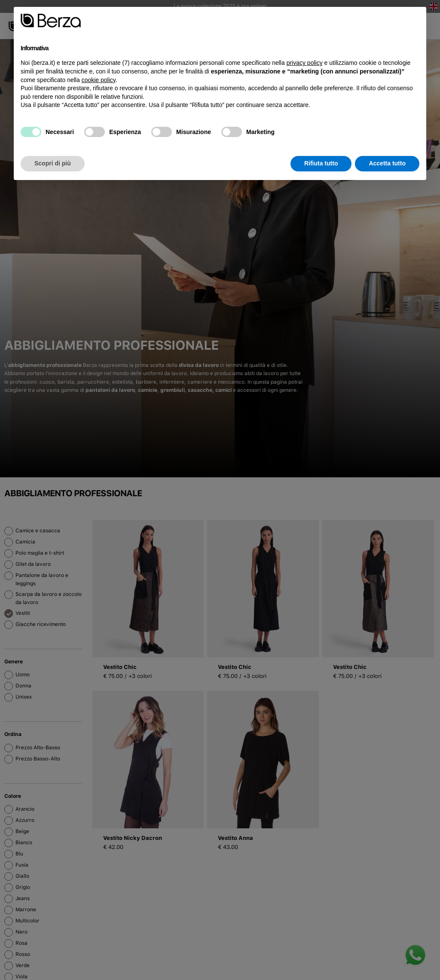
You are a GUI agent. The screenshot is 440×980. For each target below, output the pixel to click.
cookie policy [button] (99, 80)
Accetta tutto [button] (387, 163)
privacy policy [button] (305, 63)
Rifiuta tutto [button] (321, 163)
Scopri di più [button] (53, 163)
